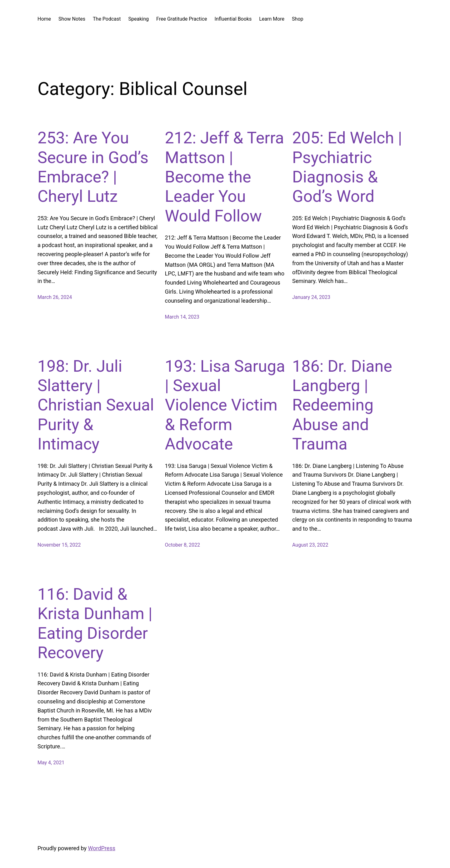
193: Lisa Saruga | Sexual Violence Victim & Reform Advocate (225, 405)
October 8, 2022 (183, 545)
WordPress (102, 848)
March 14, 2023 (182, 317)
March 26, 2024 (55, 297)
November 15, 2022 (59, 545)
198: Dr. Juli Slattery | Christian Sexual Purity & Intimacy (96, 405)
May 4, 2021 (51, 763)
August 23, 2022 (310, 545)
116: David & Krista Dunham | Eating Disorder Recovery (95, 623)
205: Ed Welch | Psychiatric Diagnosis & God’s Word (347, 167)
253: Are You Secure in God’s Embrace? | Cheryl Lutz (93, 167)
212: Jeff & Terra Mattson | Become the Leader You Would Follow (225, 177)
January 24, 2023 (311, 297)
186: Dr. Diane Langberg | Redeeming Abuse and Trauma (342, 405)
